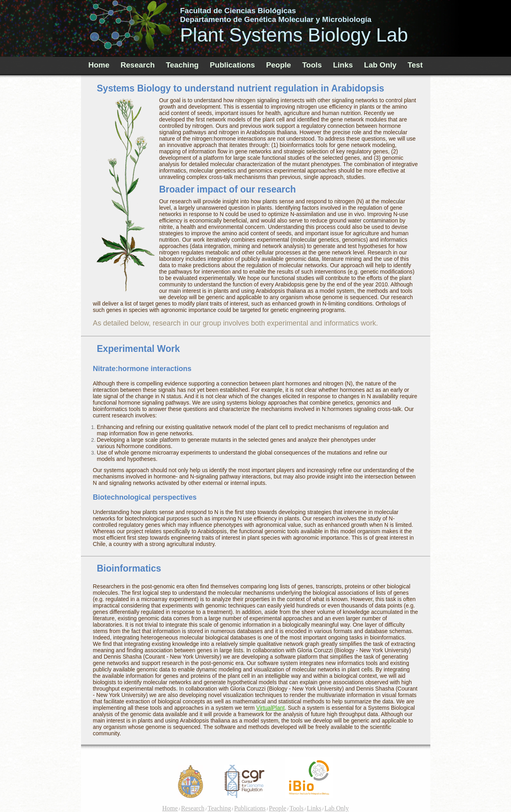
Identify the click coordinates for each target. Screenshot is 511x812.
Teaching (182, 65)
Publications (233, 65)
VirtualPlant (270, 708)
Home (99, 65)
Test (415, 65)
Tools (312, 65)
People (279, 65)
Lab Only (380, 65)
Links (343, 65)
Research (138, 65)
